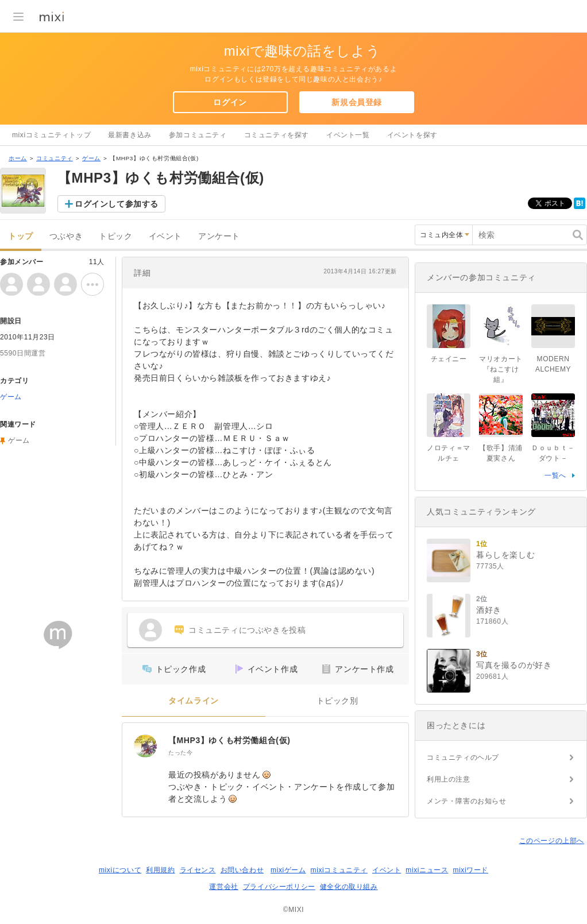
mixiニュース (427, 870)
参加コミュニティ (198, 135)
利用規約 (160, 870)
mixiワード (470, 870)
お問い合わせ (242, 870)
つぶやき (66, 236)
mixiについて (120, 870)
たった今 (180, 753)
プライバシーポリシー (279, 887)
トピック (115, 236)
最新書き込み (130, 135)
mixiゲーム (288, 870)
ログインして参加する (117, 204)
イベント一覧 (348, 135)
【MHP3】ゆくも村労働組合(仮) (229, 740)
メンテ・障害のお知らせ (467, 801)
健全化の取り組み (349, 887)
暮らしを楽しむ (505, 555)
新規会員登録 (357, 102)
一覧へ (555, 475)
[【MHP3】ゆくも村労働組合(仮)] (145, 746)
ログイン (230, 102)
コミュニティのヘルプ (463, 757)
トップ (21, 236)
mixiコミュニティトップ (51, 135)
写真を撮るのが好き (514, 665)
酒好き (489, 610)
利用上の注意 (449, 779)
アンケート (219, 236)
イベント (165, 236)
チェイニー (449, 359)
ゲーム (91, 158)
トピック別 (337, 701)
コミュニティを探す (277, 135)
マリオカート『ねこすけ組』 (501, 369)
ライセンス (198, 870)
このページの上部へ (552, 841)
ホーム (18, 158)
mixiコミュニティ (339, 870)
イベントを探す (412, 135)
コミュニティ (55, 158)
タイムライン (194, 701)
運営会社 (223, 887)
